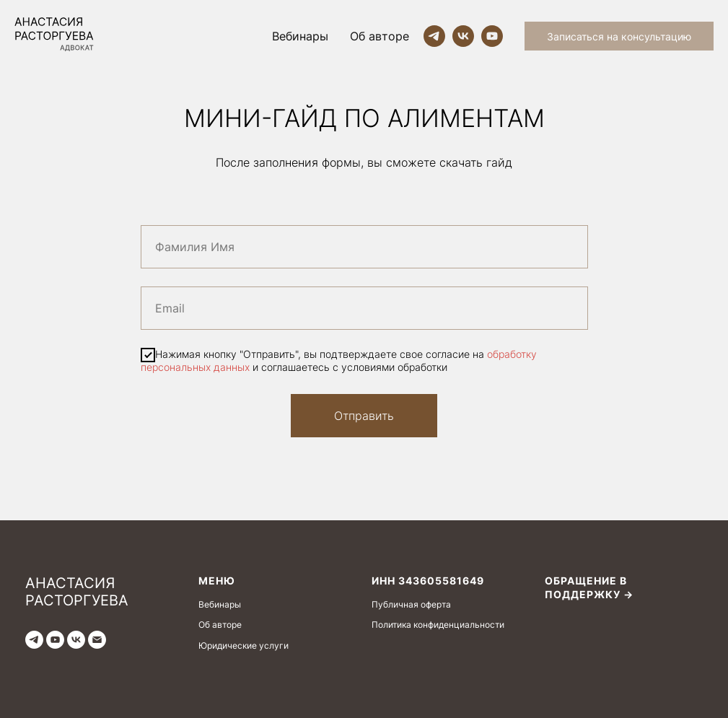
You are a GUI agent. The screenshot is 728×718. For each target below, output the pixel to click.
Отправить (364, 416)
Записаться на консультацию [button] (619, 36)
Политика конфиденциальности (438, 625)
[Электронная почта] (97, 640)
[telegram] (434, 36)
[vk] (463, 36)
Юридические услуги (244, 645)
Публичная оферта (411, 604)
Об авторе (380, 36)
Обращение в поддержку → (589, 587)
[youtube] (492, 36)
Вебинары (300, 36)
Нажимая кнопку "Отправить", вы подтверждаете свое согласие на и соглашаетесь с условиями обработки (339, 360)
